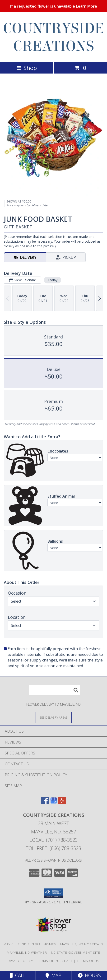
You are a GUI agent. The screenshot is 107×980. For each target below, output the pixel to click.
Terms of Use (89, 961)
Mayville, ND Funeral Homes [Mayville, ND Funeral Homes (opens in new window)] (30, 944)
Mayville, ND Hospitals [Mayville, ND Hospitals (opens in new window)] (82, 944)
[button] (53, 893)
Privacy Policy (19, 961)
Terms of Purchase (55, 961)
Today (53, 280)
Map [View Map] (53, 975)
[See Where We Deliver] (54, 717)
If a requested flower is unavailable (54, 6)
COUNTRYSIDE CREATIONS (54, 37)
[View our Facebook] (45, 803)
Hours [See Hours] (89, 975)
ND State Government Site (76, 952)
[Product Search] (55, 690)
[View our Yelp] (62, 803)
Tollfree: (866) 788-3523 (53, 848)
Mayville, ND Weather (27, 952)
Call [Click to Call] (18, 975)
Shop (27, 68)
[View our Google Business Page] (54, 803)
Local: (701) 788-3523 (54, 840)
